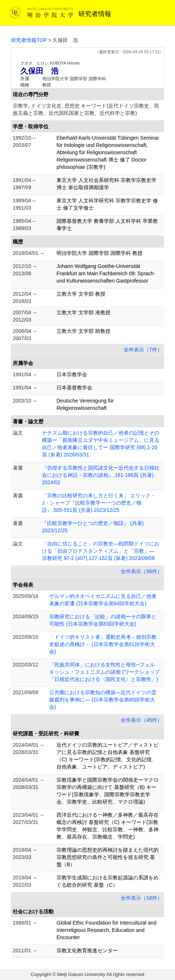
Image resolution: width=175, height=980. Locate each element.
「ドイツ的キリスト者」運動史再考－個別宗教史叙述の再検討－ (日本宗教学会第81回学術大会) (103, 644)
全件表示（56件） (141, 571)
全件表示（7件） (143, 350)
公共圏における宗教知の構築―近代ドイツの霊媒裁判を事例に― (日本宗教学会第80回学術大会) (103, 700)
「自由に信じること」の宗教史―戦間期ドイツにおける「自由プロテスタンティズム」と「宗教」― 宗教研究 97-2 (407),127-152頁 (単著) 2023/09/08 (101, 551)
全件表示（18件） (141, 898)
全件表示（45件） (141, 720)
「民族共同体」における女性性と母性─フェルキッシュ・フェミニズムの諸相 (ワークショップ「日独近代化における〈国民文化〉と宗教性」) (104, 672)
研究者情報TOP (29, 40)
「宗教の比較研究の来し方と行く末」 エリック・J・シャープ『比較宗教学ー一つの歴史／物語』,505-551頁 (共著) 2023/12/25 (99, 503)
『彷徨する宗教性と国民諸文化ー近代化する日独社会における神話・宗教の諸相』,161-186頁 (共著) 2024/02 (101, 475)
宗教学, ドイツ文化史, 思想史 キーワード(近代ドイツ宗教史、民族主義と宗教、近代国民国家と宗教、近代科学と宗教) (86, 109)
